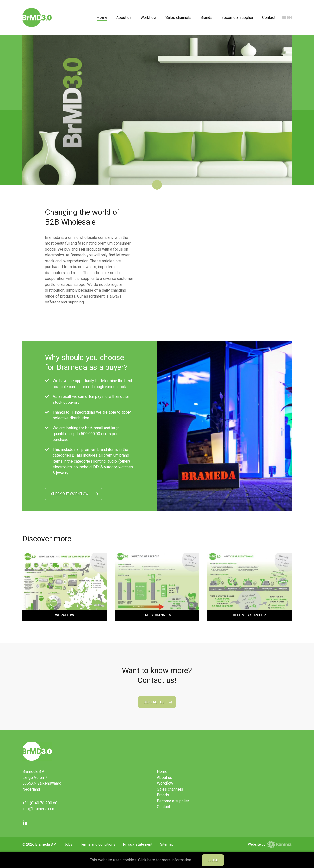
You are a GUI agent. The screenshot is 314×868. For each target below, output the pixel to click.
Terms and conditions (98, 844)
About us (124, 18)
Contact (269, 18)
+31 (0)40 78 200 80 (40, 803)
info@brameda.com (39, 809)
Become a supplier (237, 18)
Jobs (68, 844)
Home (102, 18)
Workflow (148, 18)
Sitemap (167, 844)
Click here (147, 860)
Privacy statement (138, 844)
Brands (206, 18)
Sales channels (178, 18)
